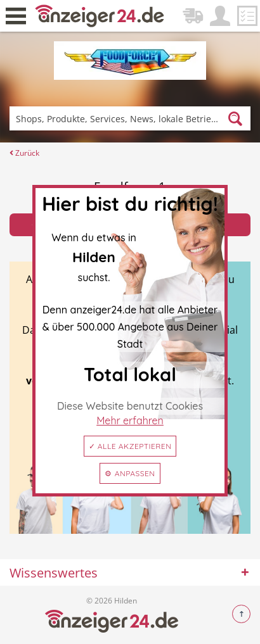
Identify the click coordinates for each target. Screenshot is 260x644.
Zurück (24, 153)
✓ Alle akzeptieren (130, 446)
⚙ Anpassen (130, 473)
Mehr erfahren (130, 420)
